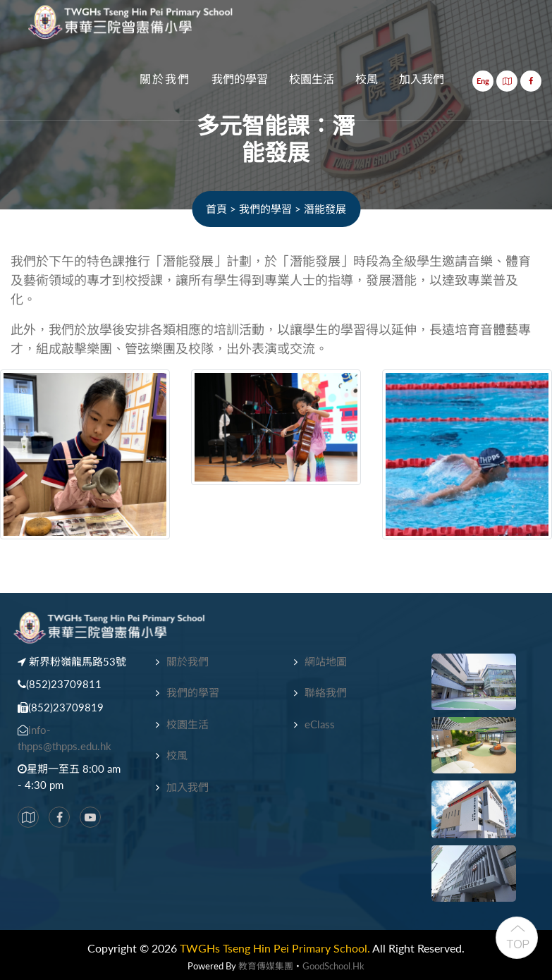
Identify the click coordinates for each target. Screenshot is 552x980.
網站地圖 (326, 661)
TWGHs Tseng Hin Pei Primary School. (275, 948)
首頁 (216, 209)
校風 (367, 79)
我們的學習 (240, 79)
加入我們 (422, 79)
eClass (320, 724)
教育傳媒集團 (266, 966)
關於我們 (165, 79)
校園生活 (312, 79)
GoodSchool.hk (333, 966)
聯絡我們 (326, 692)
